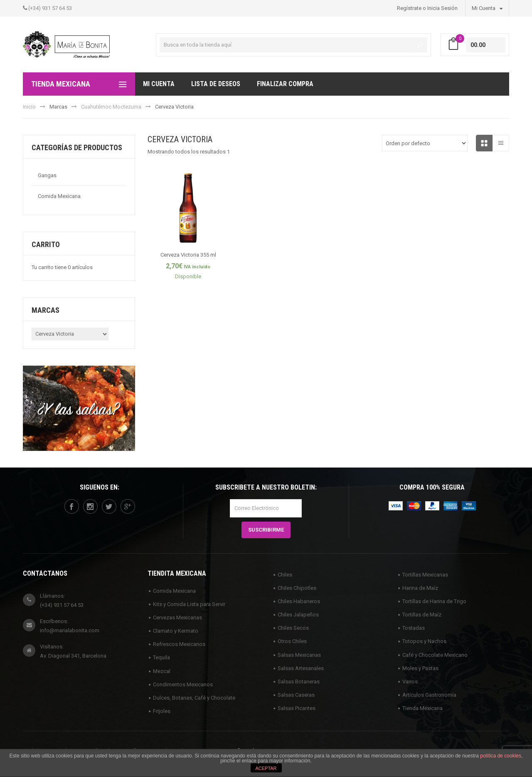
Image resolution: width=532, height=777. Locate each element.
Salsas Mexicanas (299, 655)
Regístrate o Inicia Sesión (427, 8)
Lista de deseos (216, 84)
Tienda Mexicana (422, 708)
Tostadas (414, 628)
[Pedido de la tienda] (425, 143)
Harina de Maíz (420, 588)
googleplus (128, 507)
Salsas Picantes (297, 708)
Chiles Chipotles (297, 588)
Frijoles (162, 711)
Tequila (161, 657)
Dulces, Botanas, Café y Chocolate (194, 698)
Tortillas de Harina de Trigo (434, 601)
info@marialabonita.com (70, 630)
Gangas (47, 175)
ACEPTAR (266, 768)
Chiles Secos (293, 628)
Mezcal (162, 671)
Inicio (29, 107)
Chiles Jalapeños (298, 615)
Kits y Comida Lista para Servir (189, 604)
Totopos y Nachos (424, 641)
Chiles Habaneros (299, 601)
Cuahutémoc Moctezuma (111, 107)
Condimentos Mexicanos (183, 684)
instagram (90, 507)
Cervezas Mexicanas (177, 617)
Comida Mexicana (59, 196)
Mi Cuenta (487, 8)
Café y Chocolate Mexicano (435, 655)
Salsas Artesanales (301, 668)
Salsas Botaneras (299, 682)
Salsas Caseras (296, 695)
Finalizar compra (285, 84)
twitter (109, 507)
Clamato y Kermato (176, 631)
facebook (71, 507)
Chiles (285, 575)
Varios (410, 682)
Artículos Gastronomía (429, 695)
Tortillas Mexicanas (425, 575)
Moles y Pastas (420, 668)
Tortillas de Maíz (422, 615)
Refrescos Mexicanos (179, 644)
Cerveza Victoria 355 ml (188, 255)
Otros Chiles (292, 641)
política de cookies (501, 756)
